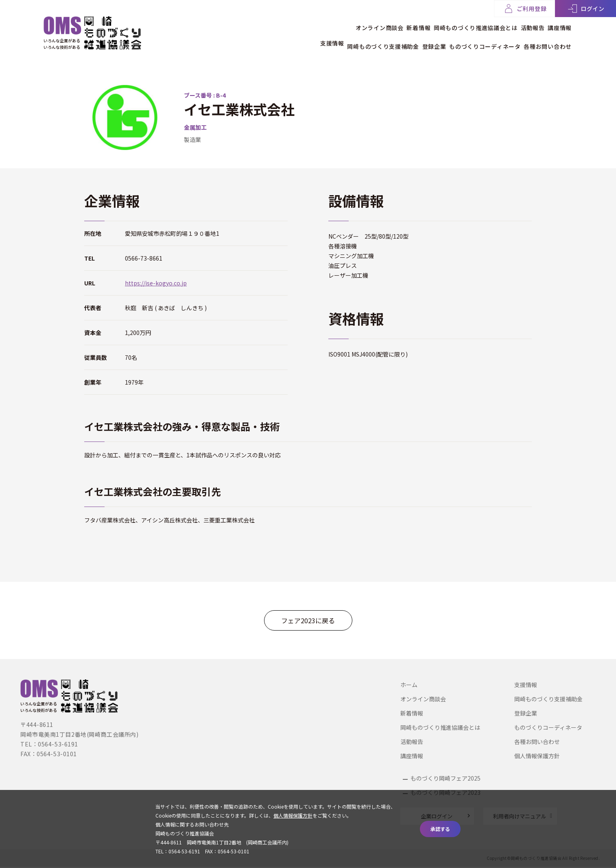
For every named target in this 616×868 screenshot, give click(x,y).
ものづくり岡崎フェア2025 (446, 778)
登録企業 (413, 39)
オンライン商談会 (337, 24)
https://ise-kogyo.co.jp (156, 283)
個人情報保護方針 (537, 756)
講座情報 (560, 24)
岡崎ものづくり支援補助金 (351, 39)
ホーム (409, 685)
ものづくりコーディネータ (474, 39)
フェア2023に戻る (308, 620)
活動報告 (522, 24)
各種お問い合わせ (548, 39)
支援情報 (289, 39)
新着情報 (387, 24)
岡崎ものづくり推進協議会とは (454, 24)
